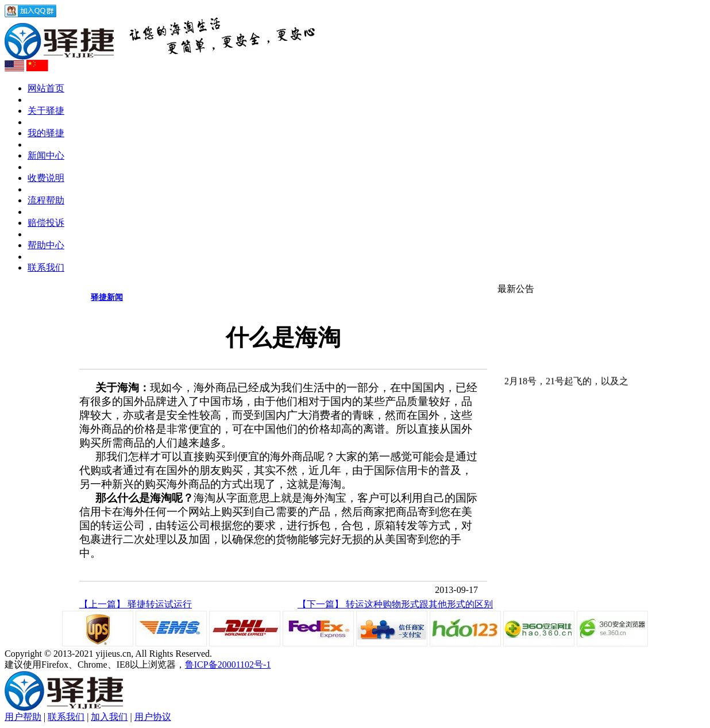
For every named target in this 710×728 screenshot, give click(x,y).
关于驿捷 (46, 111)
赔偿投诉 (46, 223)
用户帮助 (23, 717)
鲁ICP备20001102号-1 (228, 665)
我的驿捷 (46, 133)
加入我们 (109, 717)
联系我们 (46, 267)
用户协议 (153, 717)
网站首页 (46, 88)
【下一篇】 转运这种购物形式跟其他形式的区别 (395, 604)
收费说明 (46, 178)
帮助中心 (46, 245)
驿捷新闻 (107, 297)
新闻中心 (46, 155)
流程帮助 (46, 200)
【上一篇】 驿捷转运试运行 (136, 604)
